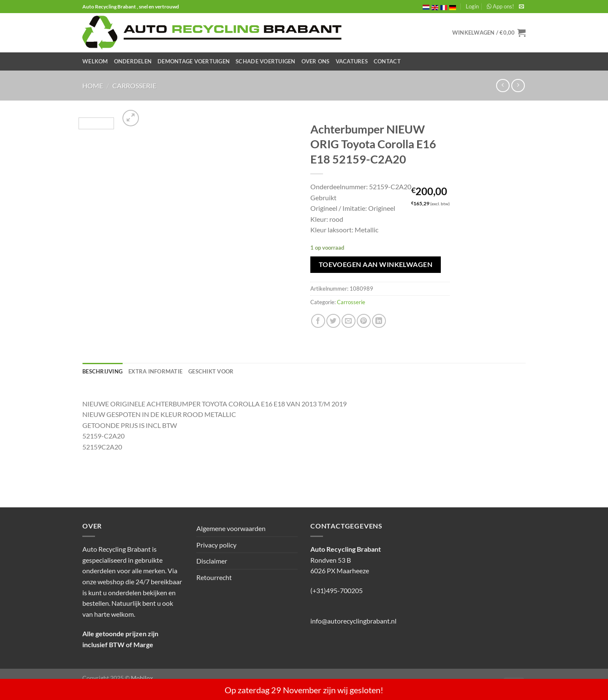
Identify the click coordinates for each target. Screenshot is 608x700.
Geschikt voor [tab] (211, 371)
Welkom (95, 61)
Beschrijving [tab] (102, 371)
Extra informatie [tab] (155, 371)
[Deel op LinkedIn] (379, 321)
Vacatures (352, 61)
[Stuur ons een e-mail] (521, 7)
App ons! (500, 6)
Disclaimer (212, 561)
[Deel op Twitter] (333, 321)
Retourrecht (214, 577)
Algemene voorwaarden (231, 528)
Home (93, 86)
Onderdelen (133, 61)
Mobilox (142, 678)
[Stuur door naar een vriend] (349, 321)
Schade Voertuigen (265, 61)
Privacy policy (216, 545)
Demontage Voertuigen (194, 61)
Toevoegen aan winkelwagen (376, 264)
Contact (387, 61)
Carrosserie (134, 86)
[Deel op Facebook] (318, 321)
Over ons (316, 61)
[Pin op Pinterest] (364, 321)
